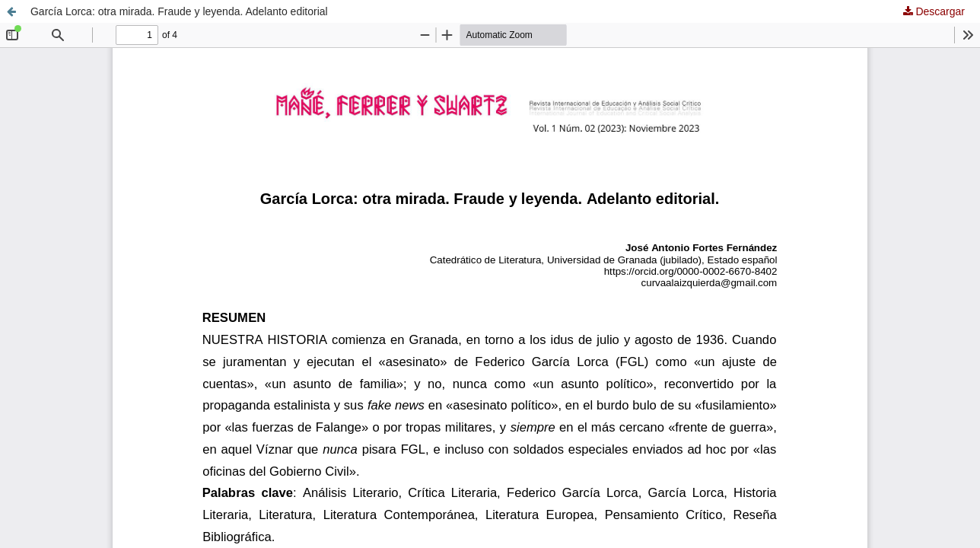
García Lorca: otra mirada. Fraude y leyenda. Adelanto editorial (179, 11)
